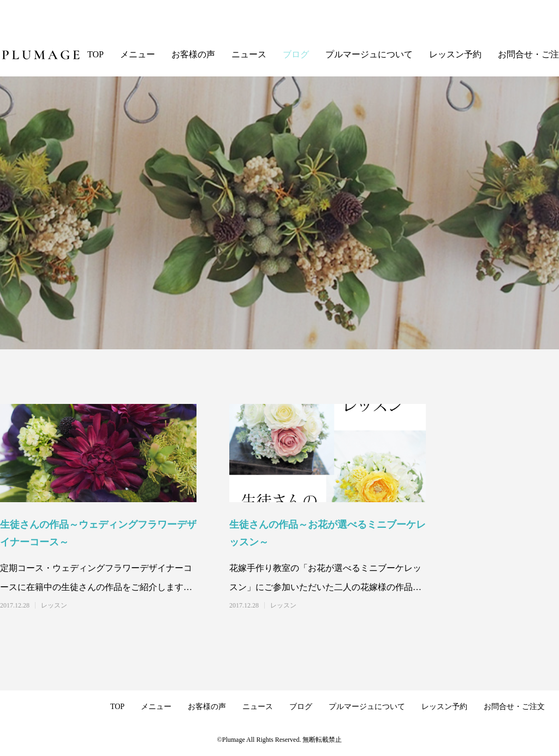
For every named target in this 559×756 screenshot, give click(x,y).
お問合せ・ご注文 (514, 707)
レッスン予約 (455, 54)
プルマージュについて (369, 54)
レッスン (54, 605)
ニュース (249, 54)
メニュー (138, 54)
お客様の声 (193, 54)
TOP (96, 54)
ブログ (296, 54)
